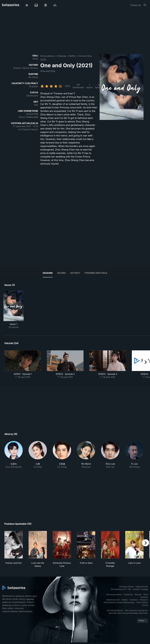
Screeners (134, 600)
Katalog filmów (142, 587)
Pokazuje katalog (126, 587)
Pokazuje (62, 56)
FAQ (129, 589)
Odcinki (61, 273)
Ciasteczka (128, 595)
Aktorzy (75, 273)
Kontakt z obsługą (140, 589)
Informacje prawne (114, 595)
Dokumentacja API (119, 589)
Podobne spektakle (96, 273)
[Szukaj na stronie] (145, 5)
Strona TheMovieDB (28, 117)
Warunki (138, 595)
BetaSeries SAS (113, 600)
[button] (14, 455)
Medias (125, 600)
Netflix (72, 56)
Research (144, 600)
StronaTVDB (32, 114)
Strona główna (47, 56)
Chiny (35, 59)
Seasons (48, 273)
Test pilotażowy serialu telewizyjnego (119, 602)
